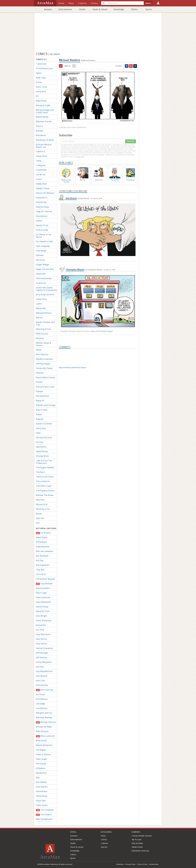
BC (37, 96)
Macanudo (41, 308)
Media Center (137, 847)
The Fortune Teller (45, 477)
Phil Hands (41, 764)
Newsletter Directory (140, 851)
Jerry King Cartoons (45, 294)
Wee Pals (40, 500)
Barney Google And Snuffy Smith (45, 111)
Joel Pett (40, 667)
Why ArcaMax (137, 843)
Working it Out (43, 509)
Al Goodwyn (41, 542)
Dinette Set (41, 202)
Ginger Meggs (42, 264)
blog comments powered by (72, 367)
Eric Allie (40, 630)
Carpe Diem (41, 156)
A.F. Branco (43, 533)
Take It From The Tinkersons (44, 462)
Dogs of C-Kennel (44, 211)
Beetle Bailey (42, 117)
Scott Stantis (42, 787)
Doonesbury (42, 216)
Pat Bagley (41, 750)
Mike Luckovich (45, 736)
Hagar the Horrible (45, 269)
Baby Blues (41, 101)
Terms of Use (142, 864)
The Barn (40, 472)
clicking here (80, 157)
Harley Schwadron (44, 648)
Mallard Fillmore (44, 313)
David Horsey (42, 607)
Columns (105, 843)
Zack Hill (40, 518)
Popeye (39, 391)
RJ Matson (41, 768)
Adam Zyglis (42, 537)
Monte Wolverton (44, 745)
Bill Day (40, 560)
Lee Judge (40, 704)
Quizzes (104, 847)
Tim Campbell (45, 810)
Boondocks (41, 135)
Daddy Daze (41, 184)
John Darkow (42, 685)
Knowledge (119, 9)
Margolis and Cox (44, 713)
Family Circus (42, 225)
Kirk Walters (42, 699)
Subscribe (130, 141)
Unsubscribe (154, 864)
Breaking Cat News (45, 140)
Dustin (39, 221)
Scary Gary (41, 428)
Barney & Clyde (43, 105)
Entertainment (65, 9)
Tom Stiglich (44, 815)
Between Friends (44, 121)
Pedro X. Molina (43, 754)
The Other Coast (44, 486)
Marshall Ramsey (44, 717)
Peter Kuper (42, 759)
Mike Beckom (42, 731)
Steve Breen (42, 791)
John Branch (42, 676)
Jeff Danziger (42, 653)
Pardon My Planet (44, 368)
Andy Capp (41, 78)
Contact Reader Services (142, 836)
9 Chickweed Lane (44, 68)
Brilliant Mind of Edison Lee (44, 146)
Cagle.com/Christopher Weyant (101, 331)
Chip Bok (40, 570)
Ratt (38, 778)
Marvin (39, 318)
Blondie (39, 131)
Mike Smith (41, 741)
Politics (134, 9)
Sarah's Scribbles (44, 424)
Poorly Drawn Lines (45, 387)
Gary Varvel (41, 644)
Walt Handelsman (44, 819)
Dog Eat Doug (42, 207)
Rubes (39, 414)
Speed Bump (42, 451)
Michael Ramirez (46, 722)
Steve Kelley (42, 796)
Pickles (39, 382)
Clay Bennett (44, 584)
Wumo (39, 514)
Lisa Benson (42, 708)
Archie (39, 82)
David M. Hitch (43, 611)
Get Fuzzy (40, 260)
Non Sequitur (42, 354)
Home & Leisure (100, 9)
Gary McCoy (41, 639)
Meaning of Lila (43, 329)
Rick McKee (41, 782)
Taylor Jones (42, 805)
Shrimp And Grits (44, 437)
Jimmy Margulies (44, 662)
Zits (38, 523)
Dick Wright (41, 616)
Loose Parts (41, 299)
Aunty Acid (41, 91)
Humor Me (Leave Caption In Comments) (46, 289)
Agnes (39, 73)
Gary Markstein (43, 634)
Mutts (39, 350)
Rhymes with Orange (46, 405)
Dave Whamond (43, 602)
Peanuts (40, 373)
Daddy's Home (43, 188)
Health (82, 9)
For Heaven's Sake (44, 241)
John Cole (40, 681)
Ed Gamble (41, 625)
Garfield (40, 255)
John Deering (44, 690)
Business (48, 9)
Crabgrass (41, 165)
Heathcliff (40, 274)
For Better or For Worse (44, 236)
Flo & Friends (42, 230)
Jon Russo (40, 694)
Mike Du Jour (42, 334)
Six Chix (40, 442)
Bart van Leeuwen (44, 551)
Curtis (39, 179)
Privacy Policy (130, 864)
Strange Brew (42, 456)
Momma (40, 338)
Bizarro (39, 126)
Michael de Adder (44, 727)
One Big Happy (43, 364)
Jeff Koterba (41, 657)
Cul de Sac (41, 174)
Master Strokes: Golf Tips (45, 323)
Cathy (39, 161)
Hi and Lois (41, 283)
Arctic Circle (41, 87)
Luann (39, 304)
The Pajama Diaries (45, 491)
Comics (104, 839)
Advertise (120, 864)
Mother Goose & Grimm (43, 344)
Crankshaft (41, 170)
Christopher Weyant (45, 579)
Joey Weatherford (44, 671)
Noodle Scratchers (44, 359)
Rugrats (40, 419)
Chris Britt (41, 574)
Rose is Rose (42, 410)
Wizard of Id (42, 504)
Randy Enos (41, 773)
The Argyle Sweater (45, 467)
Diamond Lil (42, 198)
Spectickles (41, 447)
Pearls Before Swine (45, 377)
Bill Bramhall (42, 556)
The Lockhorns (43, 481)
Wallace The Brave (45, 495)
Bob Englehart (43, 565)
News (103, 836)
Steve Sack (41, 801)
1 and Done (41, 64)
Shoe (38, 433)
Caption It (41, 151)
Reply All (40, 401)
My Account (137, 839)
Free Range (41, 251)
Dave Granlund (43, 597)
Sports (149, 9)
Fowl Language (43, 246)
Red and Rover (43, 396)
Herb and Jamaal (44, 278)
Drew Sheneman (44, 620)
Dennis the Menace (45, 193)
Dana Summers (43, 588)
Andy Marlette (43, 547)
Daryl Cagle (41, 593)
